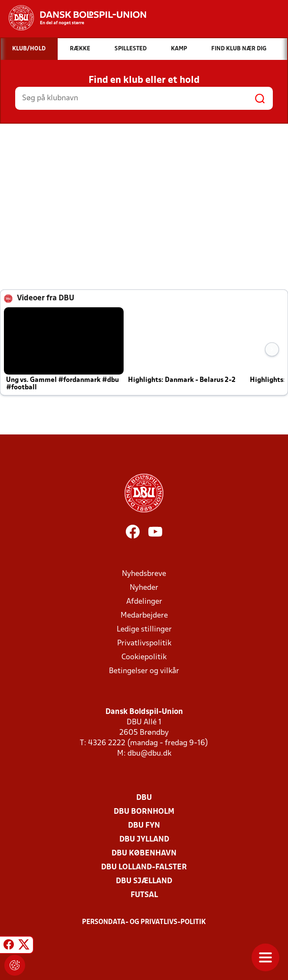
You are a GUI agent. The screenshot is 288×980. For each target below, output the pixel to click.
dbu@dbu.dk (149, 754)
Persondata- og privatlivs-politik (144, 922)
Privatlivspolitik (144, 643)
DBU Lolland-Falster (144, 867)
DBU (144, 798)
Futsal (144, 895)
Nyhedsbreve (144, 574)
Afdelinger (144, 602)
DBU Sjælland (144, 881)
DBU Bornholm (144, 812)
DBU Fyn (144, 826)
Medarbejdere (144, 616)
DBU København (144, 853)
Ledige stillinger (144, 630)
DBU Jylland (144, 840)
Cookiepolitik (144, 657)
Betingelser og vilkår (144, 671)
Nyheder (144, 588)
